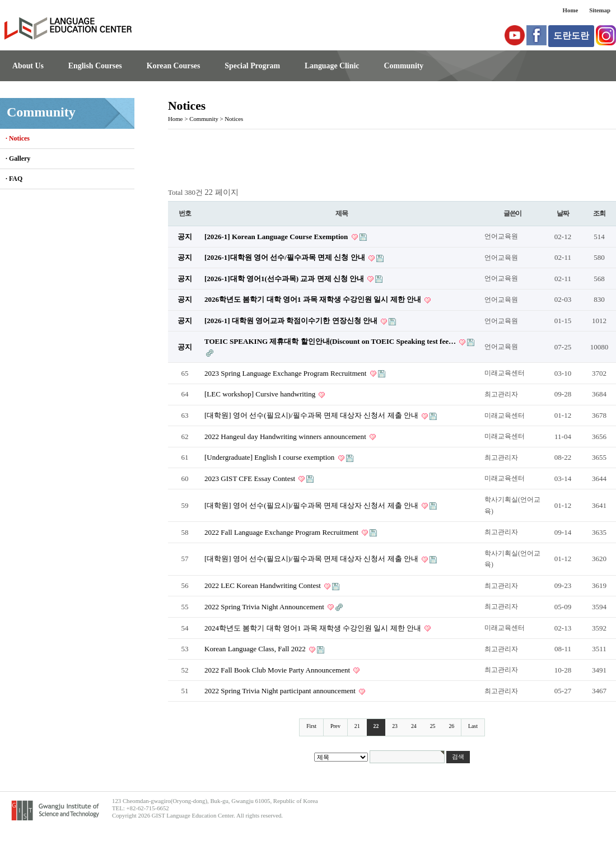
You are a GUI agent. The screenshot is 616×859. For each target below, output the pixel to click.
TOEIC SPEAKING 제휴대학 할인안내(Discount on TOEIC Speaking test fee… (331, 341)
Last (473, 726)
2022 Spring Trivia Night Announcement (265, 607)
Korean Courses (174, 66)
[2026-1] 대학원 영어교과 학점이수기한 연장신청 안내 (292, 321)
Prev (335, 726)
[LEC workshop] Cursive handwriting (261, 394)
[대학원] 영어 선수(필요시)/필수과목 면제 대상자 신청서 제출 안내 (312, 415)
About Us (28, 66)
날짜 (563, 213)
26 (451, 726)
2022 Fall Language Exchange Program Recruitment (282, 532)
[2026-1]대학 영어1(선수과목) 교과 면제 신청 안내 (285, 279)
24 (414, 726)
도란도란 (571, 36)
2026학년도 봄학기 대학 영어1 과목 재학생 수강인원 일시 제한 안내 (314, 299)
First (311, 726)
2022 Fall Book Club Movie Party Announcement (278, 670)
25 (433, 726)
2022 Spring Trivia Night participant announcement (281, 691)
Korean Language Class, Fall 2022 (256, 649)
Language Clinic (332, 66)
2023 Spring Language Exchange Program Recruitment (286, 373)
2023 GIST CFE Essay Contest (251, 478)
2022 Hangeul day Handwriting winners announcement (286, 436)
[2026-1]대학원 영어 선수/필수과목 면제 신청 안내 (286, 257)
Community (403, 66)
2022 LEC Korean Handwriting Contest (263, 585)
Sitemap (600, 10)
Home (571, 10)
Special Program (252, 66)
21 (357, 726)
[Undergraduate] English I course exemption (270, 457)
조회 (599, 213)
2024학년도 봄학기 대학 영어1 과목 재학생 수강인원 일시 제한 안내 (314, 628)
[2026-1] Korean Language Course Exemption (277, 237)
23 (395, 726)
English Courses (95, 66)
